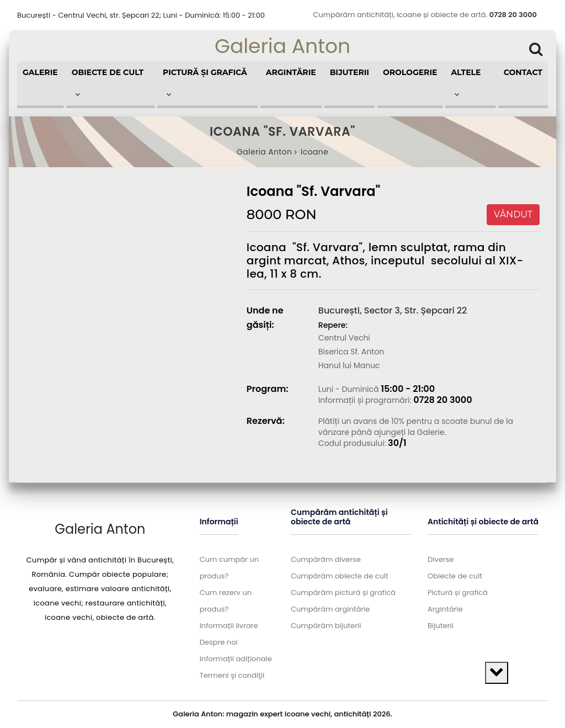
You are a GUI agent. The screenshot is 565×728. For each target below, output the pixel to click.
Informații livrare (229, 626)
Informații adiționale (236, 659)
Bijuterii (350, 72)
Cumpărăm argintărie (330, 609)
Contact (523, 72)
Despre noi (219, 642)
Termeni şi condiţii (232, 675)
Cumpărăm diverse (326, 559)
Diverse (441, 559)
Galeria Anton (282, 46)
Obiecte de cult (455, 576)
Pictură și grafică (458, 593)
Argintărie (291, 72)
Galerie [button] (40, 72)
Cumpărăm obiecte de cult (340, 576)
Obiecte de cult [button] (108, 83)
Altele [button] (466, 83)
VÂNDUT (513, 214)
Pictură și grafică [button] (205, 83)
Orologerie (410, 72)
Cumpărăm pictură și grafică (343, 593)
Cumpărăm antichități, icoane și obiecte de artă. (425, 15)
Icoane (315, 152)
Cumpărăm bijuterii (326, 626)
